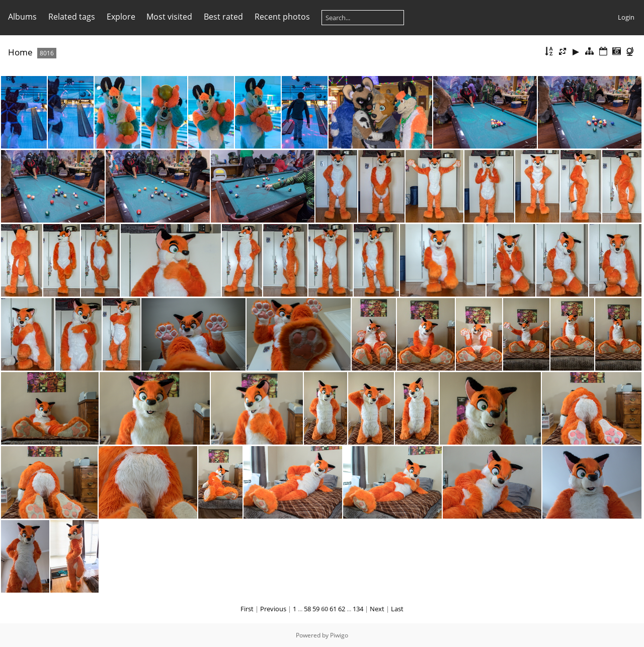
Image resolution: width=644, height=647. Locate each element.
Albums (22, 17)
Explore (121, 17)
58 (307, 609)
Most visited (169, 17)
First (247, 609)
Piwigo (339, 635)
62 (342, 609)
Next (377, 609)
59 (316, 609)
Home (20, 52)
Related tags (72, 17)
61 (333, 609)
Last (397, 609)
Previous (273, 609)
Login (626, 17)
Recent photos (282, 17)
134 (358, 609)
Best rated (223, 17)
